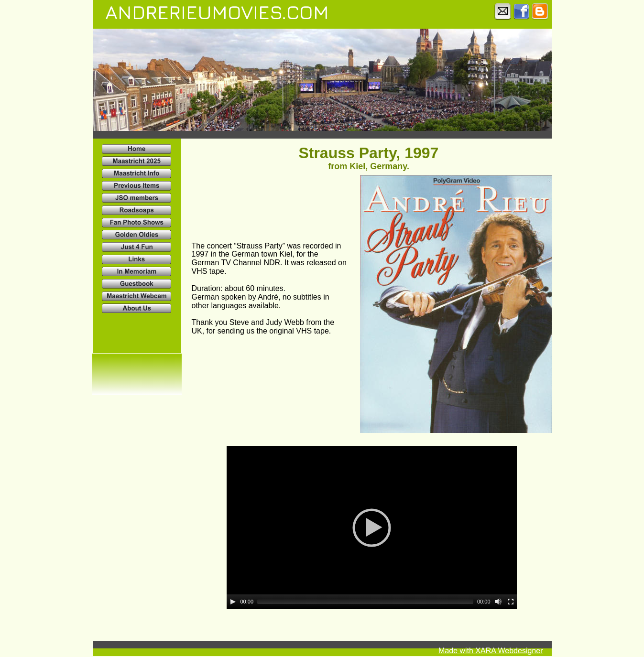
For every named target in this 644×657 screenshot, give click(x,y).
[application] (372, 527)
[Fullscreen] (511, 602)
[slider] (365, 602)
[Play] (233, 602)
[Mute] (498, 602)
